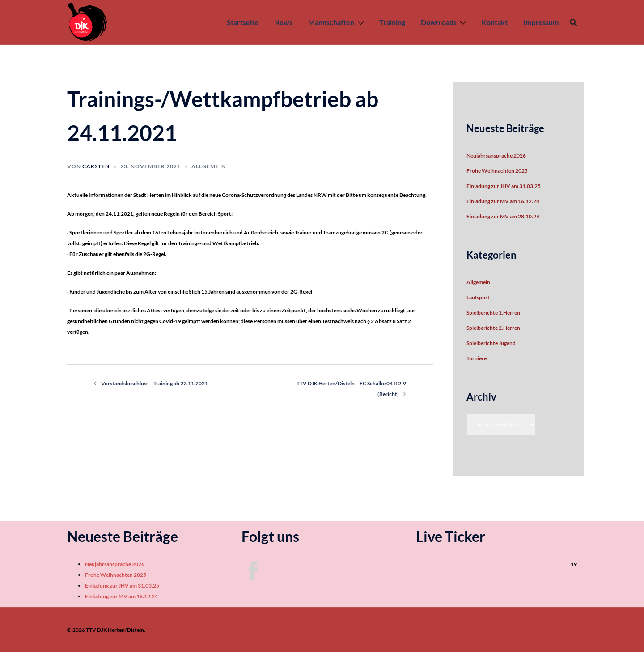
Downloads (439, 22)
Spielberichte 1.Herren (493, 313)
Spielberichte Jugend (491, 343)
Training (392, 22)
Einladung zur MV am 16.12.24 (503, 201)
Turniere (477, 358)
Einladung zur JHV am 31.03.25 (504, 186)
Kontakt (495, 22)
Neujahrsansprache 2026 (496, 156)
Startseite (243, 22)
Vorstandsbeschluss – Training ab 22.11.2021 (155, 383)
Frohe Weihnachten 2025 (497, 171)
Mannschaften (331, 22)
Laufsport (478, 297)
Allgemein (209, 166)
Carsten (96, 166)
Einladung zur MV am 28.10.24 (503, 216)
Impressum (541, 22)
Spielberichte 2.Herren (493, 328)
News (283, 22)
